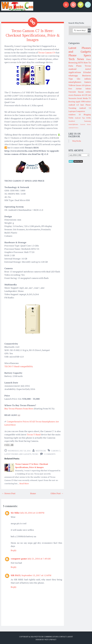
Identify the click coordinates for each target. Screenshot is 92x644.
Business (78, 95)
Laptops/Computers (77, 111)
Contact (63, 636)
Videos (72, 85)
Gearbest (72, 121)
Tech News (76, 59)
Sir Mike (15, 512)
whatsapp (73, 75)
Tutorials (72, 92)
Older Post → (57, 493)
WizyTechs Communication (46, 636)
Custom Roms (85, 124)
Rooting (72, 102)
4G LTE (85, 95)
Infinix (88, 89)
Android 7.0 (85, 108)
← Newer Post (9, 493)
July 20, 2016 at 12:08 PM (32, 512)
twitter (88, 102)
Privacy (53, 639)
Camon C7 (56, 450)
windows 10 (74, 115)
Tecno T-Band (34, 434)
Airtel (88, 69)
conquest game (19, 558)
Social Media (83, 98)
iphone (88, 85)
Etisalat (87, 72)
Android (72, 69)
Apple (78, 102)
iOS (83, 85)
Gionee (78, 85)
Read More (24, 483)
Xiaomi (81, 92)
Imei (82, 105)
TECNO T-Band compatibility (19, 366)
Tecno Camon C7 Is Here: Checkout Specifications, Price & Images (33, 35)
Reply (14, 550)
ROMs (89, 118)
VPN (83, 102)
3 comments (50, 454)
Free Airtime (75, 89)
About (70, 636)
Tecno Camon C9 (47, 52)
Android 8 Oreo (73, 128)
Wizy (47, 639)
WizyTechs (41, 450)
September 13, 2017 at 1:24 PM (36, 575)
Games (88, 82)
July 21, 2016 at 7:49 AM (39, 558)
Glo (78, 79)
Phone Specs (80, 55)
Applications (75, 72)
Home (33, 493)
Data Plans (75, 66)
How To (87, 62)
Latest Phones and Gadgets (18, 454)
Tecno (35, 454)
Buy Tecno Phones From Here (19, 408)
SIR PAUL (16, 575)
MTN (80, 62)
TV (90, 98)
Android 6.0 (74, 105)
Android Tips (80, 118)
